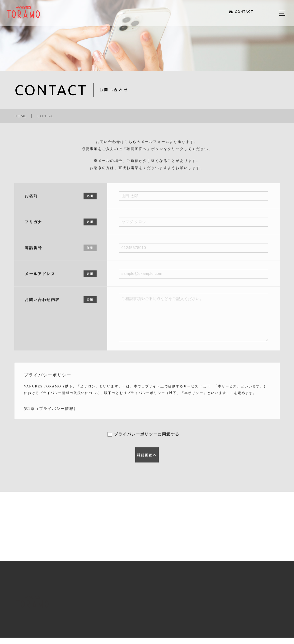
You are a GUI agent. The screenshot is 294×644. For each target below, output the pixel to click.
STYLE (180, 605)
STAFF (200, 605)
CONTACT (266, 605)
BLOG (220, 605)
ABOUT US (137, 605)
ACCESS (240, 605)
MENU (160, 605)
